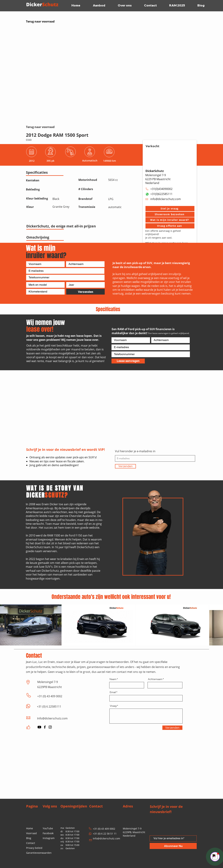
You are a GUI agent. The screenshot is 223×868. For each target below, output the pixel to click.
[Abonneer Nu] (173, 846)
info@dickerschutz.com (166, 199)
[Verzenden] (85, 292)
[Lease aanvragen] (128, 361)
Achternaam (155, 679)
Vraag (113, 706)
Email (113, 692)
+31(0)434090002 (161, 189)
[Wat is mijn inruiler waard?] (170, 220)
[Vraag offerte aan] (170, 226)
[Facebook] (45, 727)
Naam (113, 679)
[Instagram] (50, 727)
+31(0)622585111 (161, 194)
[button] (170, 209)
